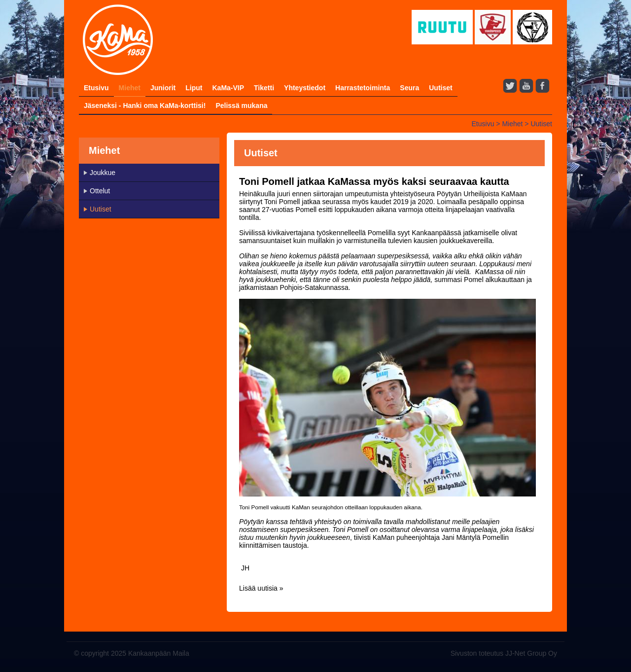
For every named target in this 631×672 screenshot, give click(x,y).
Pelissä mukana (241, 106)
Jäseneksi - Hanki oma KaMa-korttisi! (145, 106)
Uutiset (440, 88)
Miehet (130, 88)
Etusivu (96, 88)
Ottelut (100, 191)
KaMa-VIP (228, 88)
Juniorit (163, 88)
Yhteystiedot (305, 88)
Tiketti (264, 88)
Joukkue (103, 173)
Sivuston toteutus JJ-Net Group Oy (504, 653)
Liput (194, 88)
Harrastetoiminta (363, 88)
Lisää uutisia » (261, 588)
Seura (409, 88)
